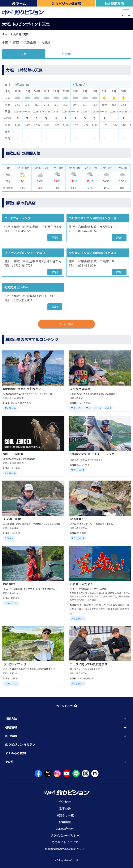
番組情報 (11, 727)
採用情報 (65, 822)
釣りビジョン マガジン (20, 744)
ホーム (19, 3)
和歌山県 (30, 42)
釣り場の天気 (21, 34)
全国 (5, 42)
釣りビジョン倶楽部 (66, 4)
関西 (16, 42)
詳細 (55, 238)
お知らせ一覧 (65, 815)
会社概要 (65, 802)
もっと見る (66, 324)
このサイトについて (65, 842)
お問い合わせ (65, 829)
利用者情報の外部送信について (65, 849)
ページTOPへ (66, 706)
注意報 (66, 54)
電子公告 (65, 809)
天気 (23, 54)
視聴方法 (114, 3)
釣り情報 (11, 736)
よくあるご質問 (16, 753)
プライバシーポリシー (65, 835)
